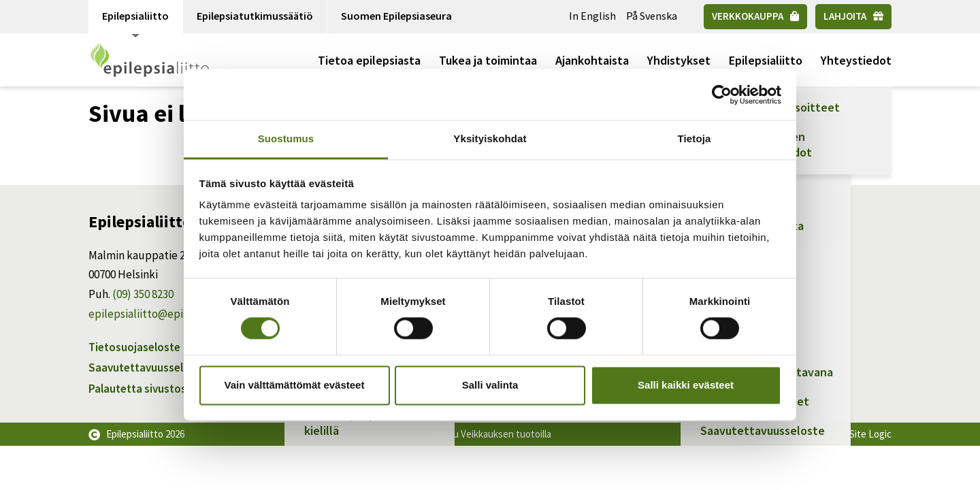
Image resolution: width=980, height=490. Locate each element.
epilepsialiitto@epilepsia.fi (155, 314)
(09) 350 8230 (143, 294)
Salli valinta (490, 385)
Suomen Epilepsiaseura (396, 16)
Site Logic (870, 434)
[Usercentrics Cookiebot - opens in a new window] (722, 95)
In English (592, 16)
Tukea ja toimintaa (488, 60)
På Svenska (652, 16)
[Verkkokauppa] (755, 17)
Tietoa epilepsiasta (369, 60)
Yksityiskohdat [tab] (490, 138)
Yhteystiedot (856, 60)
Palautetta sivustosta (143, 389)
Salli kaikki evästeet (686, 385)
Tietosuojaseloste (134, 347)
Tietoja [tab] (695, 138)
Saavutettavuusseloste (147, 367)
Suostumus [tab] (286, 138)
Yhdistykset (679, 60)
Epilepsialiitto (135, 21)
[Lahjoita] (853, 17)
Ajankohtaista (592, 60)
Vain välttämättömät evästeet (295, 385)
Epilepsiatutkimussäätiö (255, 16)
